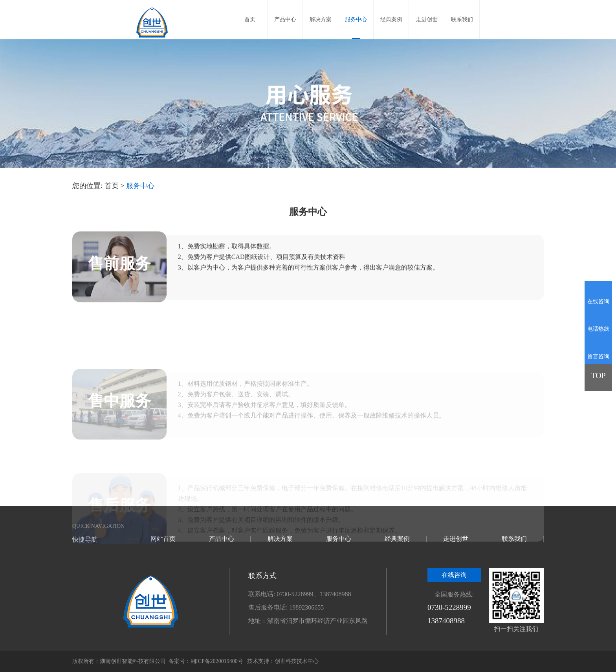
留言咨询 (598, 356)
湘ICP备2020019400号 (217, 661)
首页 (250, 19)
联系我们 (462, 19)
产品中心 (285, 19)
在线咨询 (454, 575)
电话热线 (598, 329)
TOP (598, 375)
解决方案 (321, 19)
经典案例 (391, 19)
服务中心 (356, 19)
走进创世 (427, 19)
